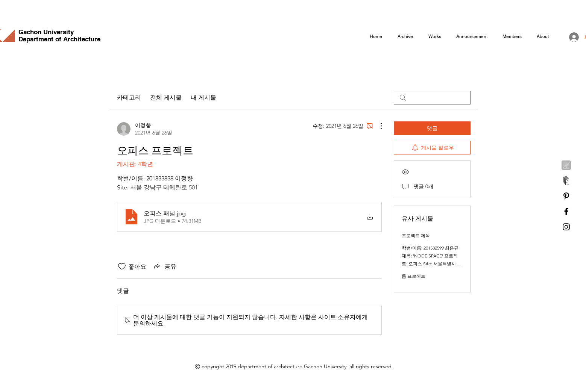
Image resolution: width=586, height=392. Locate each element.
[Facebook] (566, 211)
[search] (432, 98)
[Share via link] (164, 266)
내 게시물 (203, 98)
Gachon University (46, 32)
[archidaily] (566, 181)
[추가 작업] (377, 126)
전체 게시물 (166, 98)
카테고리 (129, 98)
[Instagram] (566, 227)
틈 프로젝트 (414, 276)
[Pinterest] (566, 196)
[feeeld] (566, 165)
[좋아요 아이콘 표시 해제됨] (122, 266)
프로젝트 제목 (416, 235)
